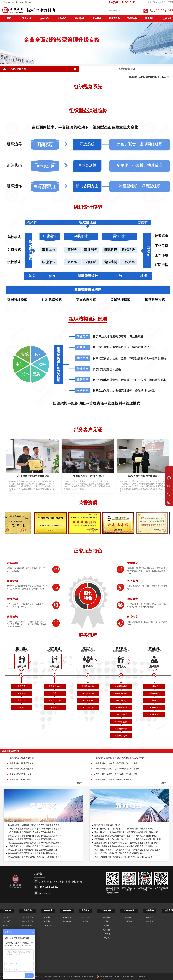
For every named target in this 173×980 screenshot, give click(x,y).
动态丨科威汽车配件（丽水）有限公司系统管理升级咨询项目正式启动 (124, 829)
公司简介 (7, 917)
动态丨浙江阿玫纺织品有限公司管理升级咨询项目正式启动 (119, 853)
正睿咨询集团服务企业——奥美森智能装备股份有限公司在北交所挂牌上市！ (127, 846)
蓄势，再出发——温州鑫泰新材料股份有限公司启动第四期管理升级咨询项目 (127, 832)
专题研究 (129, 922)
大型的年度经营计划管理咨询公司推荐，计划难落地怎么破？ (34, 846)
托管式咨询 (48, 922)
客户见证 (97, 18)
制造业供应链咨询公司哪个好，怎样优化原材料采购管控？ (33, 853)
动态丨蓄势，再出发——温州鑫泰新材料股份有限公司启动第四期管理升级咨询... (128, 850)
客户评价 (106, 930)
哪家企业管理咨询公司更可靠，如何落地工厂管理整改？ (32, 839)
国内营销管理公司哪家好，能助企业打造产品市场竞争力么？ (34, 825)
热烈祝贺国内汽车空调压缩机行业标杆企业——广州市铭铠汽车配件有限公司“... (128, 836)
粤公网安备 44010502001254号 (109, 976)
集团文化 (7, 926)
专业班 (106, 922)
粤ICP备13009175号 (130, 976)
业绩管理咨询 (28, 917)
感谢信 (86, 922)
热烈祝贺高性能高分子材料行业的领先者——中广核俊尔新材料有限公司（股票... (128, 839)
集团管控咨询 (28, 926)
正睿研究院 (132, 18)
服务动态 (67, 917)
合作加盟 (151, 2)
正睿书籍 (129, 917)
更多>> (80, 783)
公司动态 (7, 922)
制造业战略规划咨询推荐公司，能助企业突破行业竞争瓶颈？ (34, 850)
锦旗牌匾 (86, 917)
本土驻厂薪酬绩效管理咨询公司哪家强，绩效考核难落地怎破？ (35, 829)
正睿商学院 (114, 18)
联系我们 (150, 18)
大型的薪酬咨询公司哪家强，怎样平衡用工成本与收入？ (32, 832)
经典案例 (67, 922)
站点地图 (142, 976)
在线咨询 (162, 2)
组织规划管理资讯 (11, 751)
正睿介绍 (7, 910)
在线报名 (106, 938)
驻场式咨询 (48, 917)
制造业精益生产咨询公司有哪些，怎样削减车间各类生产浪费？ (35, 857)
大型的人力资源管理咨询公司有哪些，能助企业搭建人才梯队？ (35, 836)
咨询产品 (44, 18)
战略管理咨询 (28, 922)
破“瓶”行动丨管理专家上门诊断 (107, 825)
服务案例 (79, 18)
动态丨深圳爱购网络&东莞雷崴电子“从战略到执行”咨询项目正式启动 (123, 857)
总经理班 (106, 917)
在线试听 (106, 934)
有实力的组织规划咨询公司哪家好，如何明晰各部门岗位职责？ (35, 843)
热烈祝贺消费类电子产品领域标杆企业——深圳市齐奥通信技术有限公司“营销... (128, 843)
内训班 (106, 926)
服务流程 (48, 926)
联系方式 (150, 917)
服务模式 (62, 18)
